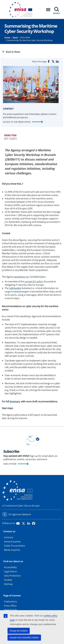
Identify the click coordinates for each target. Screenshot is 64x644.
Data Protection (12, 576)
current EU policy (34, 281)
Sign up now (10, 464)
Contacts (9, 537)
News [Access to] (15, 37)
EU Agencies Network (20, 514)
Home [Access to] (7, 37)
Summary (15, 401)
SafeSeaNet (15, 288)
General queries (12, 542)
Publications (10, 602)
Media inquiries (12, 550)
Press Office (10, 606)
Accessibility (10, 567)
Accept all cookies (19, 631)
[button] (48, 10)
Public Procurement (15, 546)
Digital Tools (10, 610)
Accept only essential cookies (24, 638)
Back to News (13, 52)
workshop (20, 277)
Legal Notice (10, 571)
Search (57, 13)
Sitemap (8, 584)
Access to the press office (17, 122)
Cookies (8, 580)
